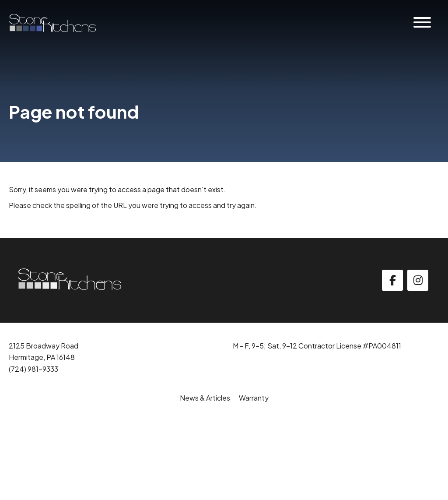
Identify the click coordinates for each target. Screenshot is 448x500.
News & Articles (205, 398)
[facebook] (392, 280)
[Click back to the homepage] (52, 23)
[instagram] (418, 280)
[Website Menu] (422, 23)
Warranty (254, 398)
